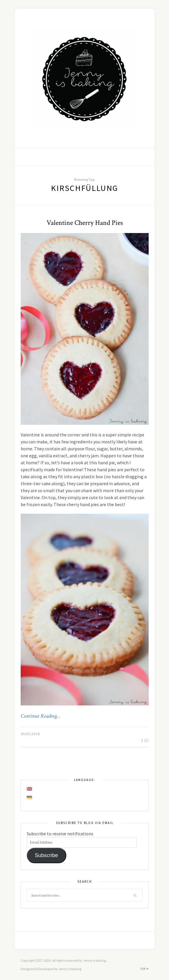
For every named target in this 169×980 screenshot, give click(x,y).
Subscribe (46, 855)
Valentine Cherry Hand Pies (85, 223)
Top (144, 969)
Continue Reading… (40, 716)
